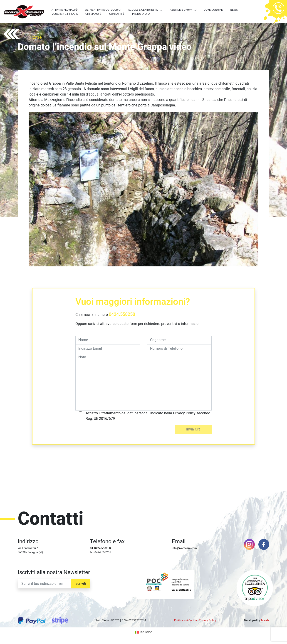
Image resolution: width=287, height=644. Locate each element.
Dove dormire (213, 10)
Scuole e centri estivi (144, 10)
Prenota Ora (141, 14)
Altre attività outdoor (101, 10)
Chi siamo (92, 14)
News (234, 10)
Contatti (115, 14)
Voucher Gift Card (65, 14)
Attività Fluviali (63, 10)
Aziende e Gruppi (181, 10)
